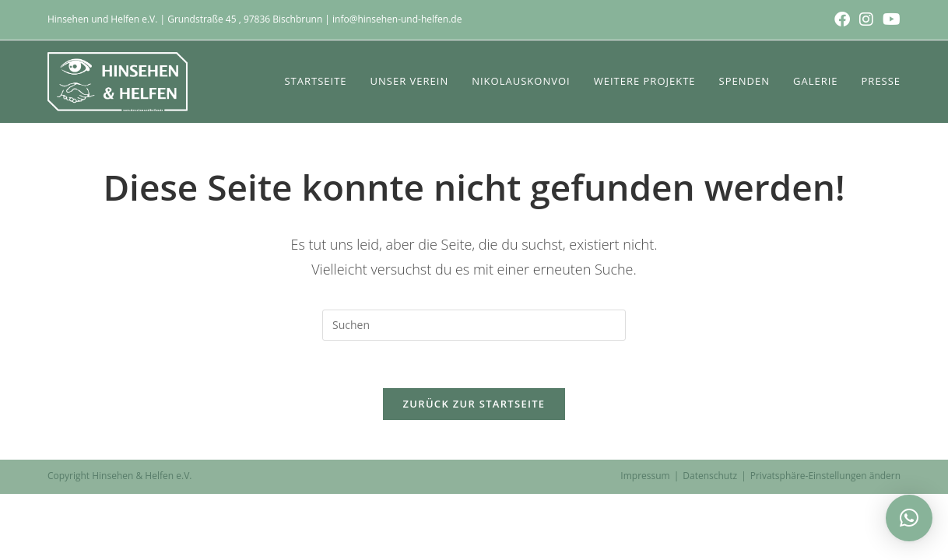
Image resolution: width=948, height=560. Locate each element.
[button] (909, 518)
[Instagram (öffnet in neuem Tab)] (866, 19)
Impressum (645, 476)
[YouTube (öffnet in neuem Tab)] (889, 19)
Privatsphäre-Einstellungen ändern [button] (825, 476)
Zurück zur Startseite (474, 404)
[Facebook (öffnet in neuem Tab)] (842, 19)
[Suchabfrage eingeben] (474, 325)
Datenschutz (710, 476)
